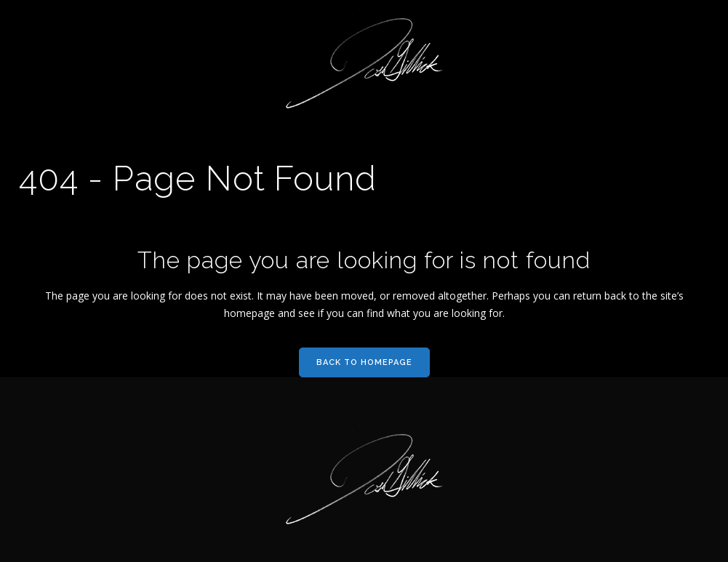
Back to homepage (364, 362)
